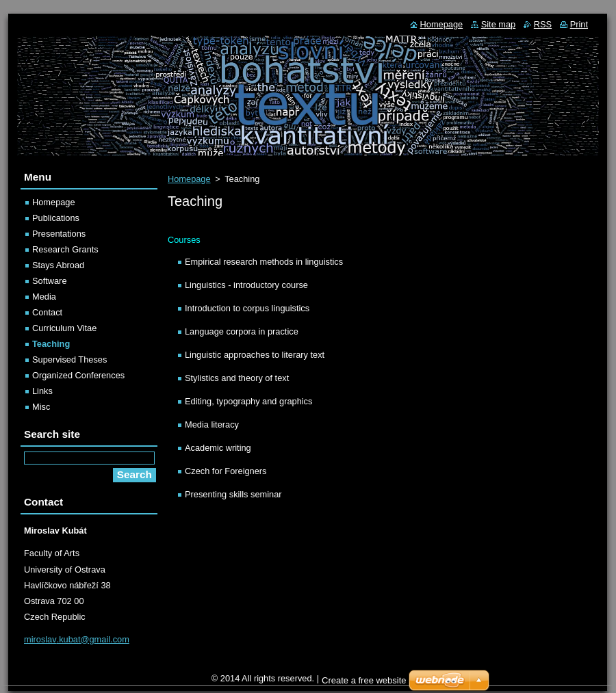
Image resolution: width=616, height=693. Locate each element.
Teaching (51, 344)
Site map (499, 24)
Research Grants (65, 249)
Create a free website (364, 680)
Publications (56, 218)
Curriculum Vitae (64, 328)
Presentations (59, 234)
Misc (41, 407)
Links (42, 391)
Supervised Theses (69, 359)
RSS (543, 24)
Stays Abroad (58, 265)
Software (50, 281)
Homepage (189, 179)
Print (579, 24)
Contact (47, 312)
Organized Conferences (78, 375)
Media (44, 297)
